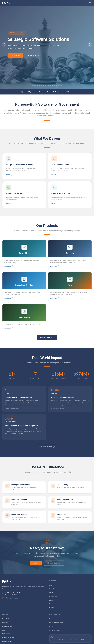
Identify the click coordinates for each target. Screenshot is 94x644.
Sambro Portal (6, 634)
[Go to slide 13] (61, 86)
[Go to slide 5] (44, 86)
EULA (51, 619)
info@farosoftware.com (54, 563)
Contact (52, 608)
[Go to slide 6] (46, 86)
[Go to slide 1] (34, 86)
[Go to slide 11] (57, 86)
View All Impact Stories (47, 447)
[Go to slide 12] (59, 86)
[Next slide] (90, 45)
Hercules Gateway (7, 641)
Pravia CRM (6, 619)
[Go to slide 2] (37, 86)
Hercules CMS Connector (9, 638)
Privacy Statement (55, 630)
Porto (4, 630)
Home (51, 585)
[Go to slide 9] (52, 86)
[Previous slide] (4, 45)
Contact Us (36, 563)
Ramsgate (5, 623)
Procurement (53, 596)
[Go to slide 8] (50, 86)
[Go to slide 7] (48, 86)
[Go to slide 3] (39, 86)
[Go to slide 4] (42, 86)
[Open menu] (90, 3)
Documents (53, 604)
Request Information (34, 55)
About (51, 600)
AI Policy (52, 626)
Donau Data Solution (8, 626)
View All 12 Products (47, 337)
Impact (51, 593)
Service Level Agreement (56, 623)
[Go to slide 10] (55, 86)
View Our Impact (16, 55)
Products (52, 589)
